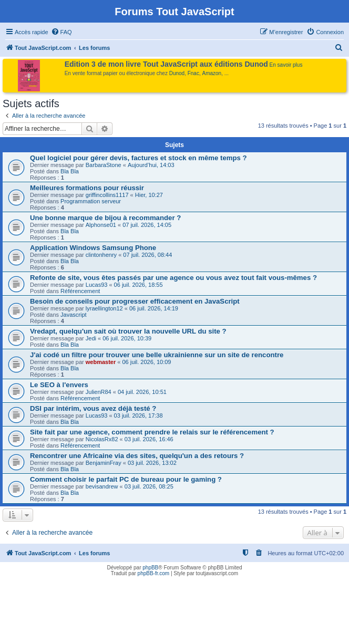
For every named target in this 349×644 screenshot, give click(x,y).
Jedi (91, 338)
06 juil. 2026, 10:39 (127, 338)
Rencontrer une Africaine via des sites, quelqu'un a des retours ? (137, 456)
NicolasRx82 (102, 439)
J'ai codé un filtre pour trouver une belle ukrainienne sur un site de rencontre (157, 355)
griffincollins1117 (107, 195)
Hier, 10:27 (149, 195)
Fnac (193, 73)
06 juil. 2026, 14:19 (154, 308)
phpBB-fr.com (154, 573)
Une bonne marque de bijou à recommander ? (105, 218)
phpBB (150, 568)
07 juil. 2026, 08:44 (147, 255)
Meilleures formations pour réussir (87, 188)
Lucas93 (97, 285)
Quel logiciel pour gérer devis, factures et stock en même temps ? (138, 158)
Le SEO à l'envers (59, 385)
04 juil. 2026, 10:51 (142, 392)
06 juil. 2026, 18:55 (138, 285)
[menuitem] (61, 32)
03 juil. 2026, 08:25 (149, 486)
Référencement (80, 291)
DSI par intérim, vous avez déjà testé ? (93, 408)
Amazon (212, 73)
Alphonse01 (101, 225)
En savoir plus (286, 65)
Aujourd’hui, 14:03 (151, 165)
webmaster (101, 362)
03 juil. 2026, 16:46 (149, 439)
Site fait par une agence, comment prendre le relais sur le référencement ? (152, 432)
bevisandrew (102, 486)
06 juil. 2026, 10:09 (147, 362)
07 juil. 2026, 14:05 (147, 225)
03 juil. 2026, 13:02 (152, 463)
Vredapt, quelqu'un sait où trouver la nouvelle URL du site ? (128, 331)
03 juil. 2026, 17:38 (138, 416)
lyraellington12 (104, 308)
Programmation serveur (91, 201)
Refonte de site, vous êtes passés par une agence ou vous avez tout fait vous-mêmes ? (173, 278)
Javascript (74, 315)
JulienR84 (99, 392)
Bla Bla (70, 171)
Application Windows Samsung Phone (93, 248)
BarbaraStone (104, 165)
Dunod (177, 73)
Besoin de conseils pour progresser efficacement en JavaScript (135, 301)
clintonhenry (101, 255)
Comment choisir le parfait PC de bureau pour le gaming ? (126, 479)
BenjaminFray (104, 463)
